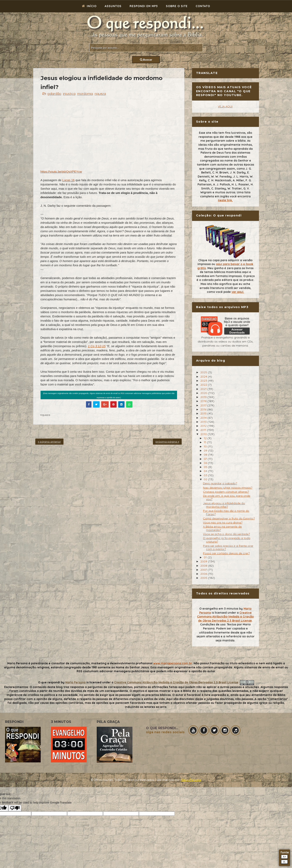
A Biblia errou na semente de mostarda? (222, 528)
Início (89, 6)
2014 (204, 418)
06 (206, 463)
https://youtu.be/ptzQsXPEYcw (61, 172)
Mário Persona (191, 780)
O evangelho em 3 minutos (219, 609)
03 (206, 475)
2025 (204, 372)
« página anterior (49, 442)
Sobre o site (177, 6)
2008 (204, 566)
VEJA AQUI (225, 106)
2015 (204, 413)
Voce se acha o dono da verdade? (226, 534)
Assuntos (113, 6)
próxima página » (167, 442)
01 (206, 557)
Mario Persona (75, 682)
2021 (204, 389)
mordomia (85, 94)
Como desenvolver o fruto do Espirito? (229, 518)
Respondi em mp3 (144, 6)
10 (206, 446)
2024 (204, 377)
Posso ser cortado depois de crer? (226, 553)
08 (206, 455)
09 (206, 451)
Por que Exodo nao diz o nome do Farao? (226, 512)
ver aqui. (238, 292)
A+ (285, 857)
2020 (204, 393)
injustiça (69, 94)
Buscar (146, 60)
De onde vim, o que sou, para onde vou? (227, 497)
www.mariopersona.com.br (173, 663)
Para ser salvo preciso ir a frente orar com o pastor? (228, 547)
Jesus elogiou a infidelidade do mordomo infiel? (224, 505)
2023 (204, 381)
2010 (204, 434)
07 (206, 459)
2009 (204, 561)
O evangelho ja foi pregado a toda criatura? (227, 540)
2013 (204, 422)
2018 (204, 401)
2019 (204, 397)
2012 (204, 426)
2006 (204, 574)
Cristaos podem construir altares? (226, 492)
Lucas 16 (68, 180)
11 (205, 442)
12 (206, 438)
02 (206, 479)
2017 (204, 405)
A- (284, 862)
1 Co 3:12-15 (97, 346)
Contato (203, 6)
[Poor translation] (15, 808)
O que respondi (49, 682)
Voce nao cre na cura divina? (223, 522)
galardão (54, 94)
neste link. (225, 200)
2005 (204, 578)
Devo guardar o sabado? (220, 483)
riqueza (100, 94)
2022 (204, 385)
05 (206, 467)
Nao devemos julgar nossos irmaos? (228, 488)
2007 (204, 570)
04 (206, 471)
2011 (204, 430)
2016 (204, 409)
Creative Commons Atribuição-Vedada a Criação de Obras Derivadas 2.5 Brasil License (225, 617)
